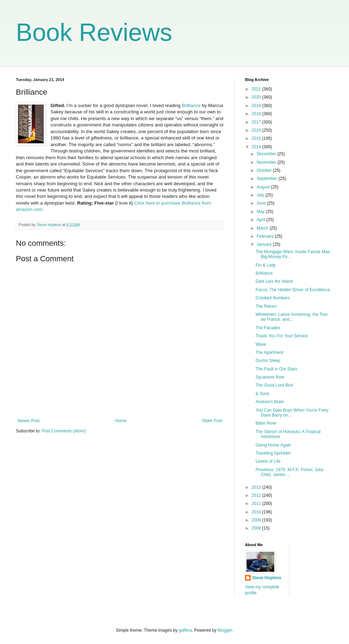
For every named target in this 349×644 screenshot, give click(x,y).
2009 (257, 520)
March (263, 228)
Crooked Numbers (273, 298)
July (261, 195)
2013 (257, 487)
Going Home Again (273, 445)
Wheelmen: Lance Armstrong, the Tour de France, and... (292, 317)
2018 (257, 114)
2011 (257, 504)
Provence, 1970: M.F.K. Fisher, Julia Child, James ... (289, 472)
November (267, 162)
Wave (261, 344)
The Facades (268, 328)
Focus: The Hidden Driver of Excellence (293, 290)
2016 (257, 130)
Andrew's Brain (270, 402)
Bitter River (266, 423)
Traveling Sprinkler (273, 453)
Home (121, 421)
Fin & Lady (266, 265)
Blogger (225, 630)
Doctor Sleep (268, 361)
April (261, 220)
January (265, 244)
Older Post (212, 421)
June (262, 203)
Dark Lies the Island (274, 281)
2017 (257, 122)
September (268, 179)
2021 (257, 89)
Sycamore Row (270, 377)
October (265, 170)
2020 (257, 97)
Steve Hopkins (267, 578)
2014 (257, 147)
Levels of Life (268, 461)
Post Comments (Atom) (64, 431)
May (261, 212)
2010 (257, 512)
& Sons (262, 394)
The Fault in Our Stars (276, 369)
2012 (257, 495)
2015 (257, 138)
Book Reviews (94, 32)
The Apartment (270, 352)
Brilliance (191, 105)
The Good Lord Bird (274, 385)
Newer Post (29, 421)
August (264, 187)
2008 (257, 528)
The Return (266, 306)
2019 (257, 106)
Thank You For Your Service (282, 336)
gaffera (185, 630)
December (267, 154)
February (266, 236)
